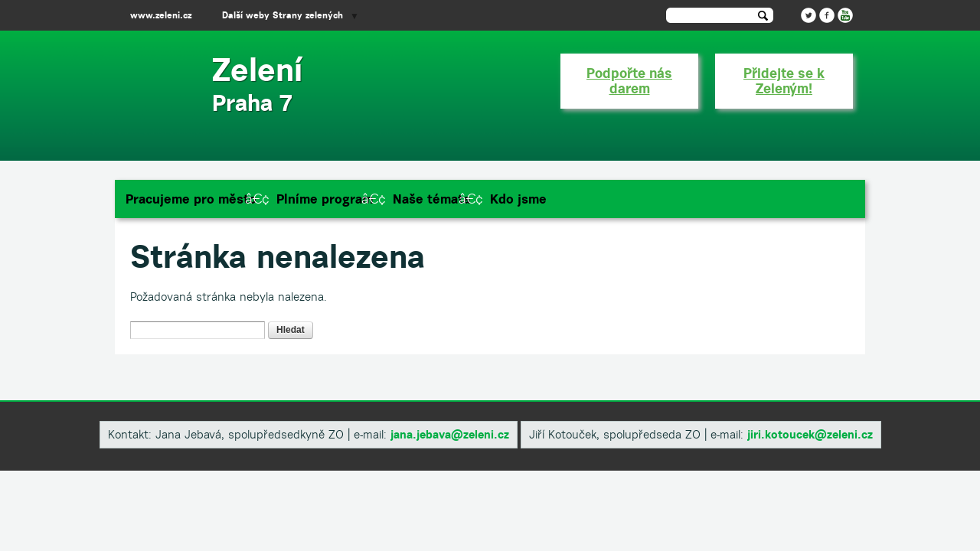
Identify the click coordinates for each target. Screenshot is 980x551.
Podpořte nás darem (629, 81)
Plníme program (325, 199)
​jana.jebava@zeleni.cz (450, 434)
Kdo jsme (518, 199)
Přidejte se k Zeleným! (784, 81)
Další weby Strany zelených (283, 15)
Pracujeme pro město (191, 199)
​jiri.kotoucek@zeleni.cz (810, 434)
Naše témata (431, 199)
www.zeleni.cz (161, 15)
